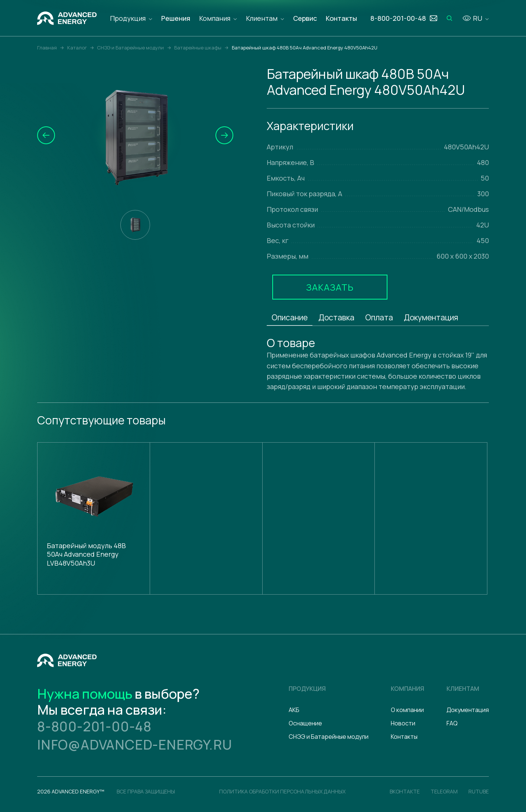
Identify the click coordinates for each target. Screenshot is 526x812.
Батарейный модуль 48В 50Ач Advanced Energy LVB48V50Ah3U (86, 554)
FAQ (452, 723)
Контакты (341, 18)
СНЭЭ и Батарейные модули (329, 737)
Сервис (305, 18)
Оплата (379, 317)
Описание (290, 317)
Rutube (479, 791)
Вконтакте (405, 791)
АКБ (294, 710)
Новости (403, 723)
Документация (431, 317)
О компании (407, 710)
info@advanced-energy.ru (134, 745)
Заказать (330, 287)
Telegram (444, 791)
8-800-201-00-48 (94, 726)
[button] (46, 135)
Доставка (336, 317)
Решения (176, 18)
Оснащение (305, 723)
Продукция (128, 18)
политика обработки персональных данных (282, 791)
